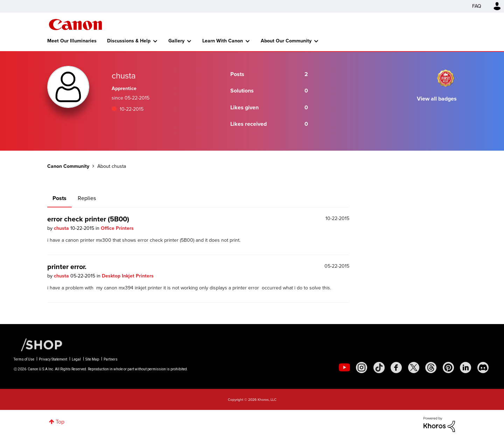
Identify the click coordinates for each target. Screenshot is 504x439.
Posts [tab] (59, 198)
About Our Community (286, 41)
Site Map (92, 359)
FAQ (477, 6)
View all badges (437, 99)
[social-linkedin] (465, 368)
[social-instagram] (362, 368)
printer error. (67, 267)
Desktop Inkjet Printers (128, 276)
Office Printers (117, 228)
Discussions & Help (129, 41)
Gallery (176, 41)
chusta (62, 228)
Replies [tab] (87, 198)
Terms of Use (24, 359)
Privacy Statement (53, 359)
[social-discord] (483, 368)
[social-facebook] (396, 368)
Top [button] (60, 422)
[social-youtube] (344, 368)
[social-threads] (431, 368)
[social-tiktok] (379, 368)
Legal (76, 359)
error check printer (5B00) (88, 219)
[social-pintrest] (448, 368)
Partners (111, 359)
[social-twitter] (414, 368)
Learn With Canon (223, 41)
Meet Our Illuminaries (72, 41)
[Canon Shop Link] (38, 344)
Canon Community (75, 25)
